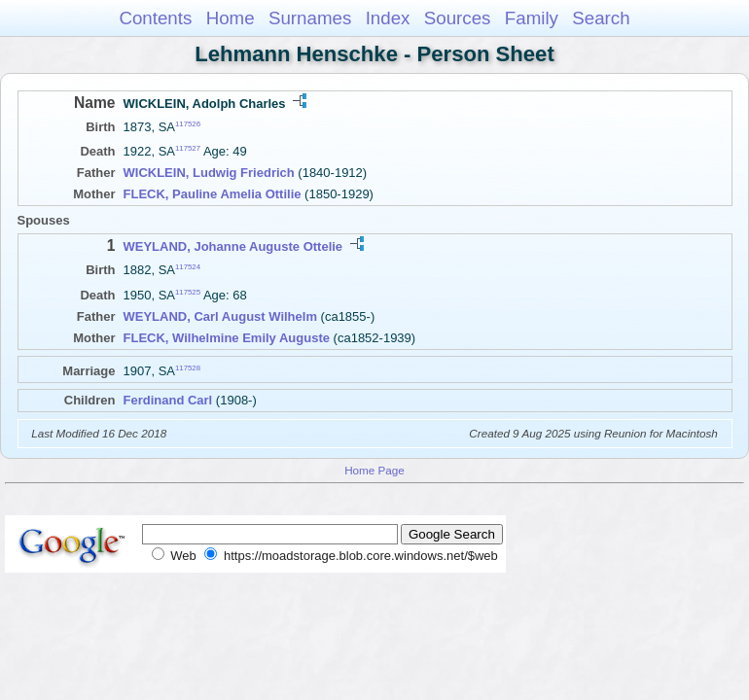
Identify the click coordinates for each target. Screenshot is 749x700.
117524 (188, 267)
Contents (155, 18)
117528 (188, 367)
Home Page (374, 470)
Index (388, 18)
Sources (458, 18)
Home (231, 18)
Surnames (310, 18)
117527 (188, 148)
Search (601, 18)
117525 (188, 291)
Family (532, 18)
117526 (188, 124)
